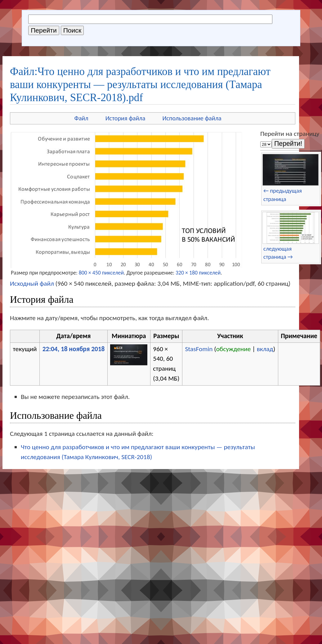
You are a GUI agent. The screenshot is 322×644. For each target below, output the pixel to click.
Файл (81, 118)
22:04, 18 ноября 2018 (74, 349)
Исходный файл (32, 284)
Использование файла (192, 118)
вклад (265, 349)
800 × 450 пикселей (101, 273)
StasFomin (199, 349)
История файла (125, 118)
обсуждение (234, 349)
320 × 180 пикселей (198, 273)
